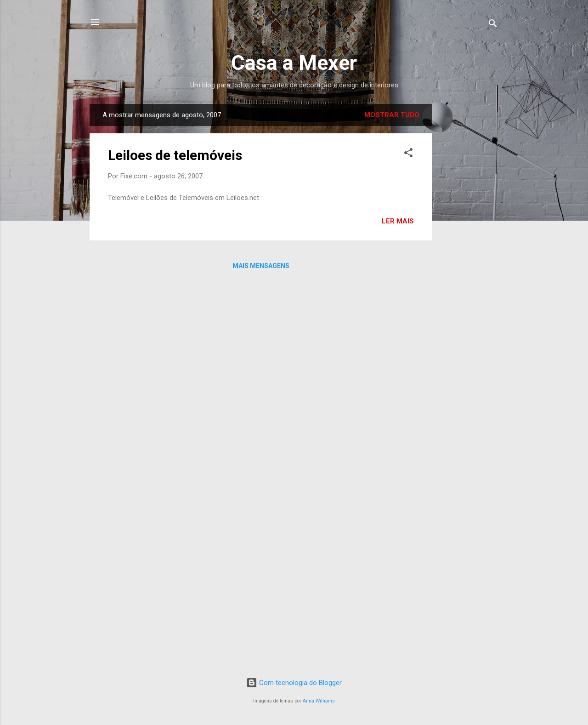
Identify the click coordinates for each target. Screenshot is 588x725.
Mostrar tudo (392, 115)
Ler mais (398, 221)
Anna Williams (319, 701)
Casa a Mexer (294, 63)
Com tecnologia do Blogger (294, 683)
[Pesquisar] (493, 25)
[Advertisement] (469, 242)
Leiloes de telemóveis (175, 155)
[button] (408, 154)
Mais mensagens (261, 266)
